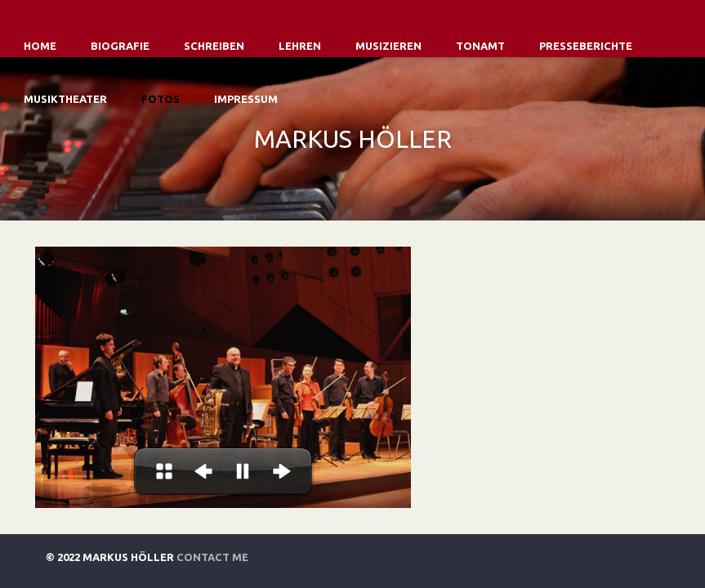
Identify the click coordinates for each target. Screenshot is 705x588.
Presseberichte (586, 46)
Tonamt (480, 46)
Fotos (161, 99)
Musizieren (388, 46)
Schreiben (214, 46)
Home (40, 46)
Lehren (300, 46)
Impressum (246, 99)
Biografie (120, 46)
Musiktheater (65, 99)
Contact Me (212, 557)
